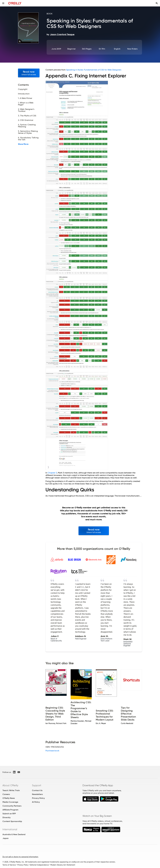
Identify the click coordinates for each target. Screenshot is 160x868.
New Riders (132, 49)
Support (37, 785)
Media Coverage (10, 802)
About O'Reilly (10, 785)
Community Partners (12, 806)
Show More (23, 144)
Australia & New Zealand (14, 834)
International (10, 829)
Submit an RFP (9, 814)
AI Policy (36, 802)
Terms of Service (9, 865)
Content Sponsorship (12, 821)
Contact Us (37, 790)
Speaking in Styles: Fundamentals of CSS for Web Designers (94, 70)
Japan (5, 838)
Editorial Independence (39, 865)
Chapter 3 (52, 473)
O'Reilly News (9, 798)
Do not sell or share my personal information (20, 857)
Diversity (6, 817)
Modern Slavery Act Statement (63, 865)
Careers (6, 794)
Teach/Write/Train (11, 790)
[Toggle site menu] (3, 3)
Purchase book (52, 751)
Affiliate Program (10, 810)
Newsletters (37, 794)
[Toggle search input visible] (157, 3)
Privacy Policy (38, 798)
